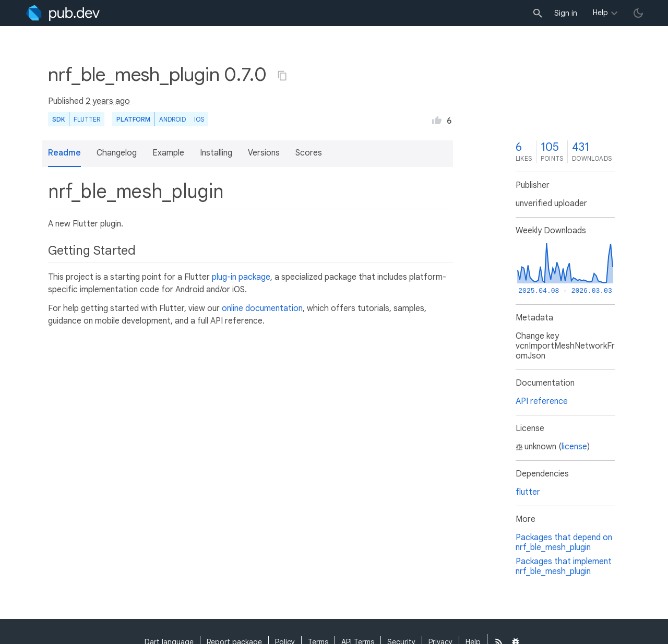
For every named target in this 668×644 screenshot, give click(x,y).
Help (600, 13)
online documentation (262, 308)
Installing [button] (216, 153)
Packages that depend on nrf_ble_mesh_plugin (564, 542)
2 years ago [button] (108, 101)
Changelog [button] (117, 153)
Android (172, 119)
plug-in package (241, 277)
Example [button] (168, 153)
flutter (528, 492)
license (574, 447)
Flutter (87, 119)
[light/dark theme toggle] (638, 13)
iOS (199, 119)
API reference (542, 401)
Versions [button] (264, 153)
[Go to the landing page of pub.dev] (63, 13)
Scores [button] (309, 153)
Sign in (566, 13)
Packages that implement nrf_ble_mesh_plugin (564, 567)
